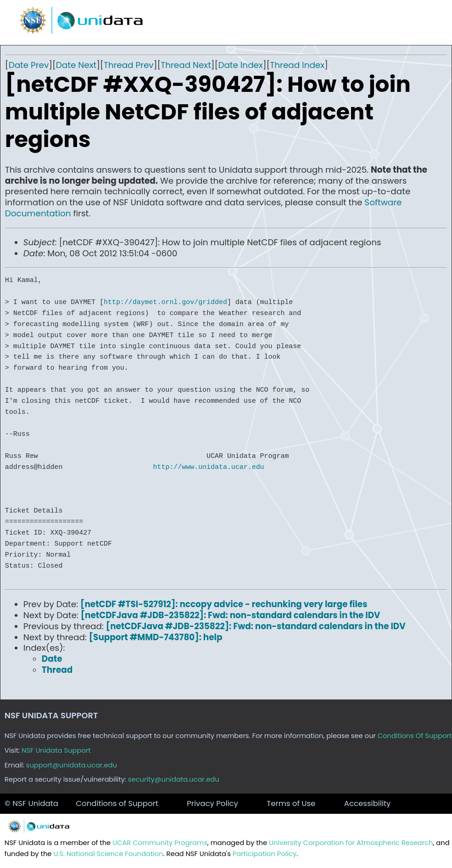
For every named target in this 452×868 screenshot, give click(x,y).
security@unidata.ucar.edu (174, 779)
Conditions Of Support (415, 736)
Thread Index (297, 65)
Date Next (76, 65)
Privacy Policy (212, 803)
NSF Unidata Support (56, 750)
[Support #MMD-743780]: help (156, 637)
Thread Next (186, 65)
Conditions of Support (117, 803)
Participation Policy (265, 854)
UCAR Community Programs (160, 843)
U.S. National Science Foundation (108, 854)
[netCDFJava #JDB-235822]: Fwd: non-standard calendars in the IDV (231, 615)
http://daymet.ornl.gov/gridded (165, 302)
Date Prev (29, 65)
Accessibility (368, 803)
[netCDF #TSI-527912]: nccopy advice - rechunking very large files (224, 604)
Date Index (240, 65)
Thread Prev (129, 65)
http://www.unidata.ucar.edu (209, 467)
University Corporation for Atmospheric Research (351, 843)
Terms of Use (291, 803)
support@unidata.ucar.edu (72, 765)
